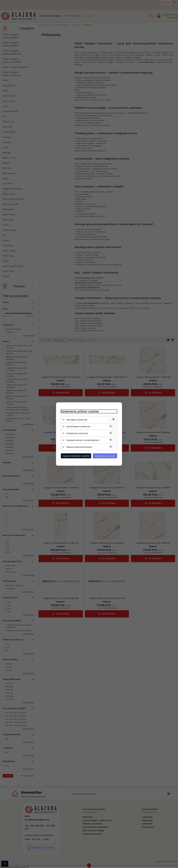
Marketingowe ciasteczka (78, 426)
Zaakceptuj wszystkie (105, 456)
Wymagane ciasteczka (77, 420)
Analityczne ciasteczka (77, 433)
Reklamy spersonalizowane (79, 447)
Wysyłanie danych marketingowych (83, 440)
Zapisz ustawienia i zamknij (76, 456)
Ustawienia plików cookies (80, 411)
